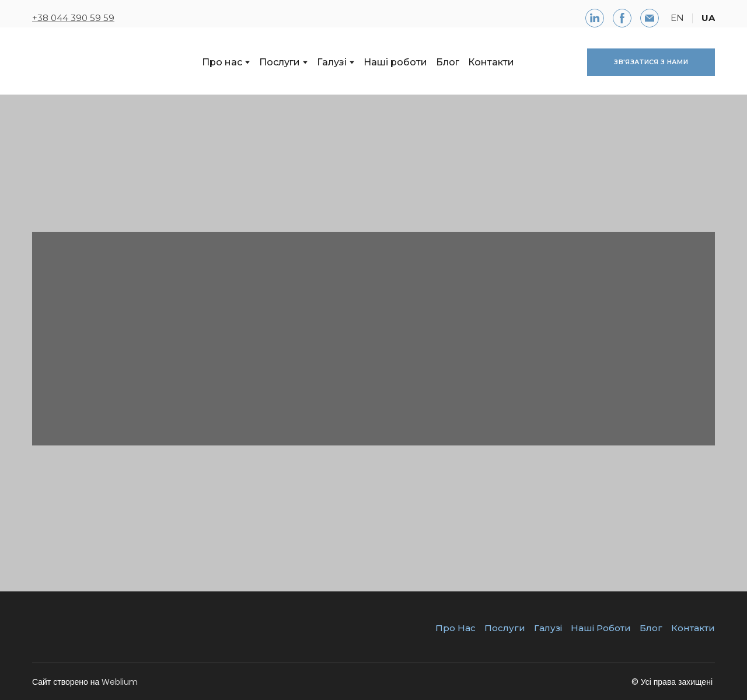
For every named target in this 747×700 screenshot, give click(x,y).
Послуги (280, 62)
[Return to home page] (86, 62)
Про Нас (455, 628)
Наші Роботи (601, 628)
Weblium (120, 682)
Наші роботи (395, 62)
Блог (448, 62)
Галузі (332, 62)
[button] (595, 18)
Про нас (222, 62)
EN (677, 18)
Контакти (491, 62)
